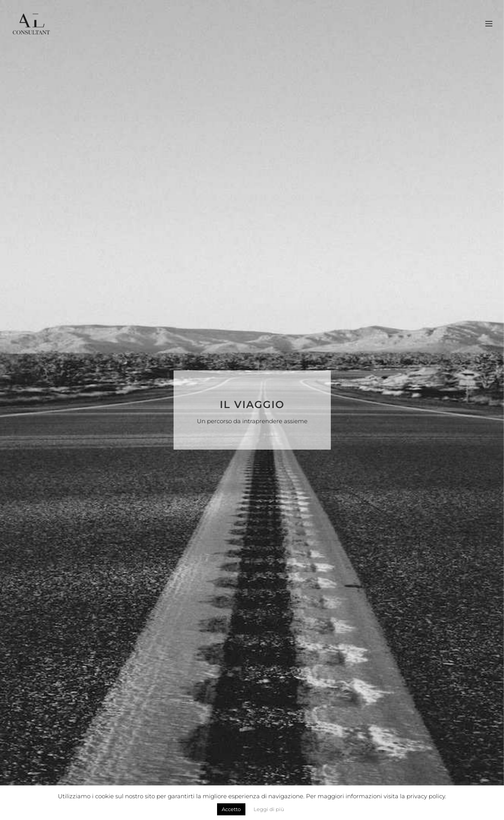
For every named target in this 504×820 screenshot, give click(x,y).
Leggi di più (269, 809)
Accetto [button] (231, 809)
